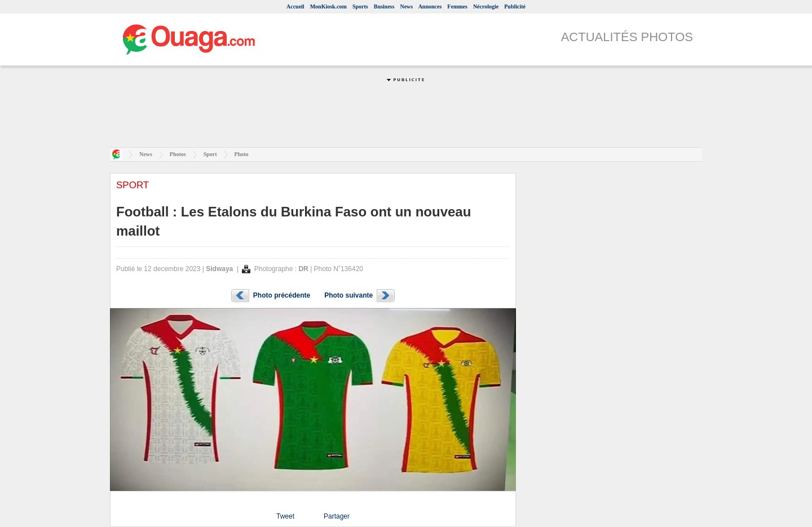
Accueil (295, 6)
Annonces (430, 6)
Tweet (285, 516)
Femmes (457, 6)
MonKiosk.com (328, 6)
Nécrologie (486, 6)
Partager (337, 516)
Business (384, 6)
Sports (360, 6)
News (406, 6)
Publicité (515, 6)
